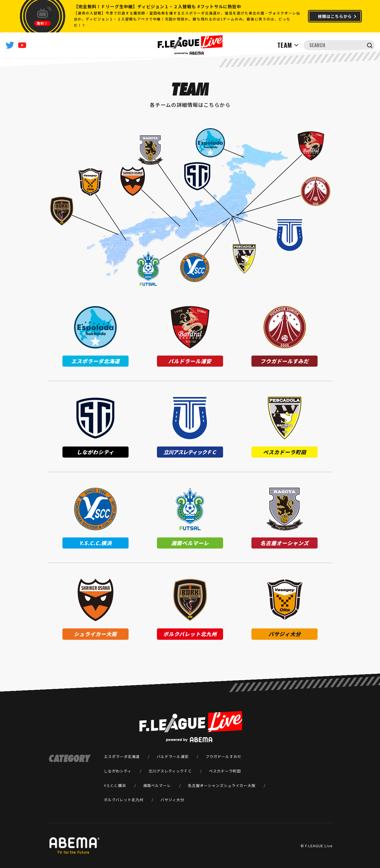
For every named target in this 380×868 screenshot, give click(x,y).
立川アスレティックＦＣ (170, 771)
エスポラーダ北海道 (122, 756)
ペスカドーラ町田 (225, 771)
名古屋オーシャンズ (206, 785)
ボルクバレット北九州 (124, 800)
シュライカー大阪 (240, 785)
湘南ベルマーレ (157, 785)
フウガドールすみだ (223, 756)
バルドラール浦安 (173, 756)
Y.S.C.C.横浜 (115, 785)
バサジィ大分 (172, 800)
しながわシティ (118, 771)
